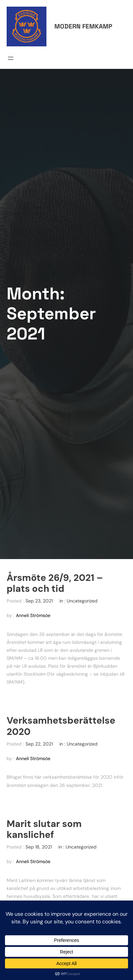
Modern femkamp (83, 26)
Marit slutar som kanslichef (44, 830)
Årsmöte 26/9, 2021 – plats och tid (55, 584)
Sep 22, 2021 (39, 744)
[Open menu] (11, 58)
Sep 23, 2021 (39, 601)
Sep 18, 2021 (39, 847)
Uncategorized (82, 601)
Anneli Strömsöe (33, 615)
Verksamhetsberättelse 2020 (61, 726)
